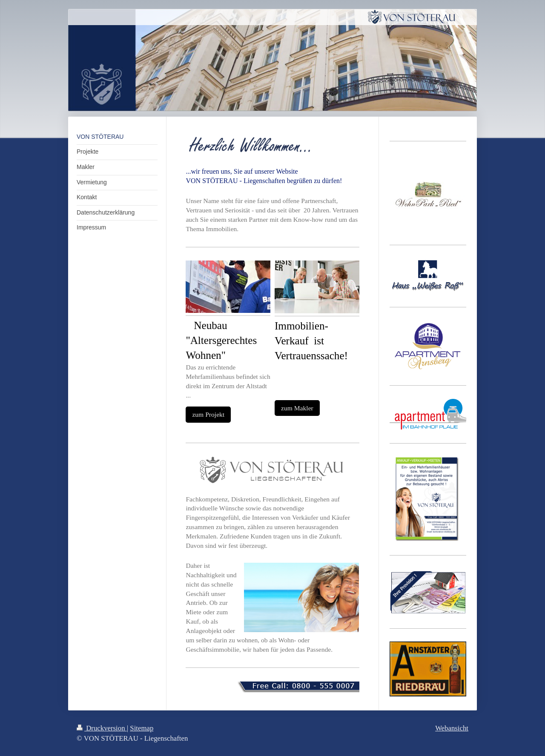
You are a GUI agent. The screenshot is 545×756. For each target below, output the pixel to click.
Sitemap (142, 728)
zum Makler (297, 408)
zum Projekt (208, 414)
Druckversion (102, 728)
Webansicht (452, 728)
